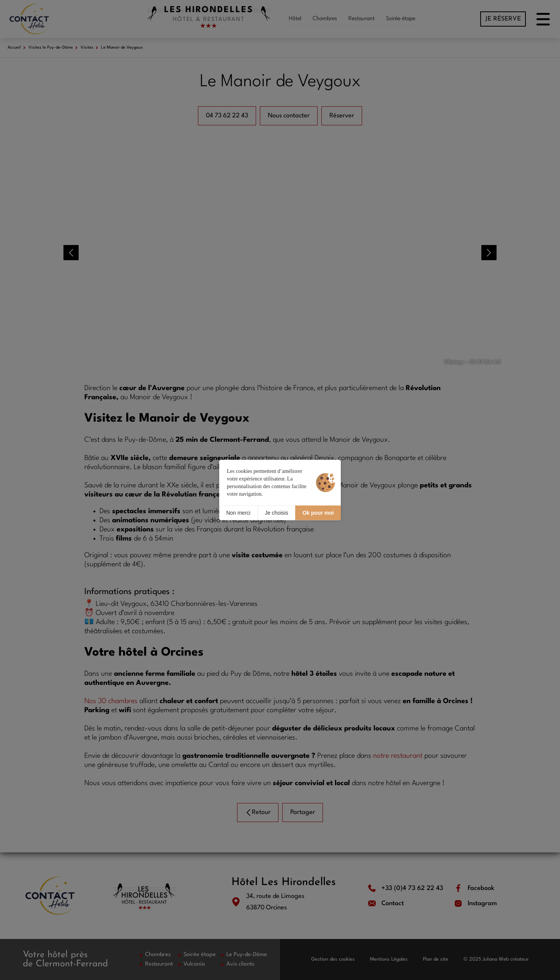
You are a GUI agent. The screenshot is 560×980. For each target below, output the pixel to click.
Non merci (238, 513)
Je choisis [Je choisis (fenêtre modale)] (276, 513)
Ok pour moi (318, 513)
